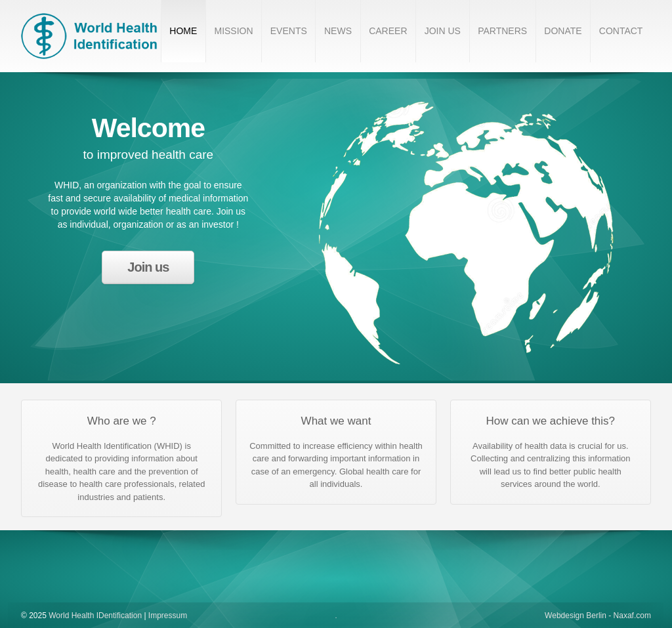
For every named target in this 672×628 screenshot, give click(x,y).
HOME (183, 31)
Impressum (168, 616)
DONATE (563, 31)
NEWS (338, 31)
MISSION (233, 31)
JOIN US (443, 31)
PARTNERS (502, 31)
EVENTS (289, 31)
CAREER (388, 31)
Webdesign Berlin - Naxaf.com (598, 616)
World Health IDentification (95, 616)
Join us (148, 267)
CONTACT (621, 31)
